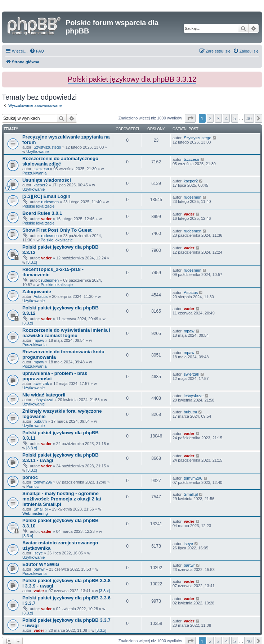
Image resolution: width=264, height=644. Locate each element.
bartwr (39, 569)
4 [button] (226, 118)
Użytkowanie (37, 151)
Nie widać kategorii (44, 395)
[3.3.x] (32, 262)
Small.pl (41, 509)
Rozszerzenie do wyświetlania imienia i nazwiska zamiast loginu (66, 333)
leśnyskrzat (43, 400)
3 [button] (218, 118)
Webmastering (35, 513)
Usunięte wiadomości (47, 180)
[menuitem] (37, 51)
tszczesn (41, 169)
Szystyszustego (47, 147)
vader (46, 219)
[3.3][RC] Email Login (46, 196)
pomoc (30, 477)
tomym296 (43, 482)
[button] (190, 118)
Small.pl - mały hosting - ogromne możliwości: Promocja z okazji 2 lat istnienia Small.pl (62, 499)
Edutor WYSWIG (41, 564)
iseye (38, 553)
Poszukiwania (34, 173)
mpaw (39, 340)
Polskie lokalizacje (38, 206)
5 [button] (235, 118)
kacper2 (41, 185)
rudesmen (50, 202)
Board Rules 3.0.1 (42, 213)
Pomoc (32, 486)
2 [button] (210, 118)
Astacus (41, 296)
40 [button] (249, 118)
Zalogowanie (37, 292)
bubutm (40, 421)
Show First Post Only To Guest (57, 230)
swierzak (41, 384)
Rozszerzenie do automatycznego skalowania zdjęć (60, 161)
